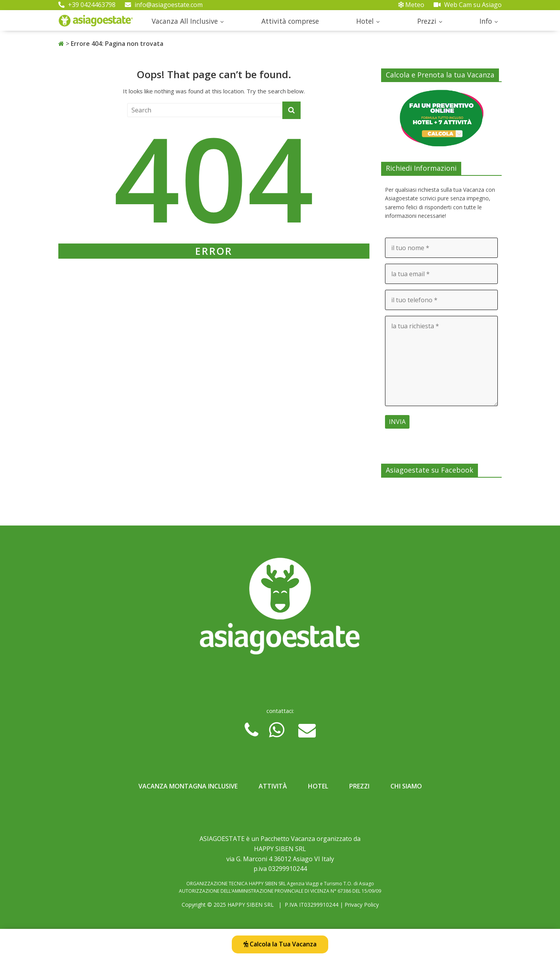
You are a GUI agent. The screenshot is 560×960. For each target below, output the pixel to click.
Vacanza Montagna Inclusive (188, 786)
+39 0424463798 (87, 5)
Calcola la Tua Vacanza (280, 944)
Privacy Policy (362, 905)
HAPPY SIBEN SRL (251, 905)
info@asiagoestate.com (164, 5)
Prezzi (427, 21)
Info (486, 21)
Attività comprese (290, 21)
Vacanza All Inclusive (185, 21)
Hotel (365, 21)
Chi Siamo (406, 786)
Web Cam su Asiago (468, 5)
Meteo (411, 5)
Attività (273, 786)
